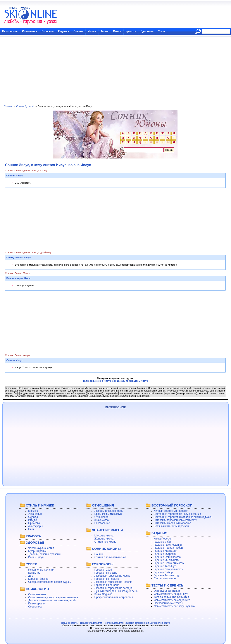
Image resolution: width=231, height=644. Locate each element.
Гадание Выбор (163, 572)
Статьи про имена (105, 542)
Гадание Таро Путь (165, 566)
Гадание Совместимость (169, 563)
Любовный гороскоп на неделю (113, 582)
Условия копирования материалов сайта (147, 623)
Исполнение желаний (41, 570)
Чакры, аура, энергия (41, 548)
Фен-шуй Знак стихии (167, 591)
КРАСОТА (33, 536)
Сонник (78, 31)
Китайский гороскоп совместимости (176, 520)
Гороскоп (47, 31)
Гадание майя (162, 542)
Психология (10, 31)
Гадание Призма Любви (168, 548)
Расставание (102, 523)
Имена (92, 31)
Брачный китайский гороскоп (171, 526)
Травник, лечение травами (44, 554)
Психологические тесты (168, 603)
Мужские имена (104, 536)
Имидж (32, 520)
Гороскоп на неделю (107, 579)
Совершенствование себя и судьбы (50, 582)
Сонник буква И (25, 106)
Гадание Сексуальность (168, 569)
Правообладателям (91, 623)
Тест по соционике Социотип (171, 597)
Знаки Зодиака (103, 594)
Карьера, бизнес (38, 579)
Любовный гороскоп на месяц (112, 576)
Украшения (35, 514)
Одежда (33, 517)
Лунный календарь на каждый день (116, 591)
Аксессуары (35, 526)
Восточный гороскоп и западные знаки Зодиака (183, 517)
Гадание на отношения (168, 545)
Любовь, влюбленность (109, 511)
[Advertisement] (115, 69)
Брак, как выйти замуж (108, 514)
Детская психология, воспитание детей (52, 600)
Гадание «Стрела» (165, 554)
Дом (31, 576)
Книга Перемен (163, 539)
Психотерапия (37, 604)
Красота (131, 31)
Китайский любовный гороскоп (172, 523)
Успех (162, 31)
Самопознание (37, 594)
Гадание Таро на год (166, 575)
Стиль (117, 31)
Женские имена (104, 539)
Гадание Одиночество (167, 557)
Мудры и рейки (37, 551)
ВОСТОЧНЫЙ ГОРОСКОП (172, 505)
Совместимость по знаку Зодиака (174, 606)
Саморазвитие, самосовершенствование (53, 597)
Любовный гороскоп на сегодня (113, 588)
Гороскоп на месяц (106, 573)
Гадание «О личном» (167, 560)
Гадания (64, 31)
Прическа (34, 523)
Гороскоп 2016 (103, 570)
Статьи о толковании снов (110, 557)
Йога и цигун (36, 557)
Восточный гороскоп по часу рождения (178, 514)
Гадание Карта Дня (165, 551)
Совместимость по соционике (172, 600)
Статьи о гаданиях (165, 578)
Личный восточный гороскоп (171, 511)
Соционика (35, 607)
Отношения (29, 31)
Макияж (33, 511)
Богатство (34, 573)
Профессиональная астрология (114, 597)
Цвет (31, 529)
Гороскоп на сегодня (107, 585)
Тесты (105, 31)
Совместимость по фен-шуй (171, 594)
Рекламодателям (113, 623)
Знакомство (101, 520)
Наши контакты (70, 623)
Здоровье (147, 31)
